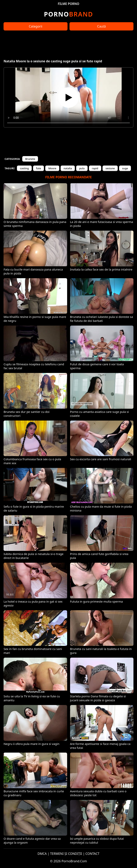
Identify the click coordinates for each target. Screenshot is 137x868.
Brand (68, 14)
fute (38, 168)
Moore (52, 168)
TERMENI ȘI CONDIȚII (66, 854)
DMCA (42, 854)
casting (24, 168)
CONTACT (92, 854)
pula (82, 168)
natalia (68, 168)
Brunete (30, 159)
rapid (95, 168)
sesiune (110, 168)
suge (125, 168)
